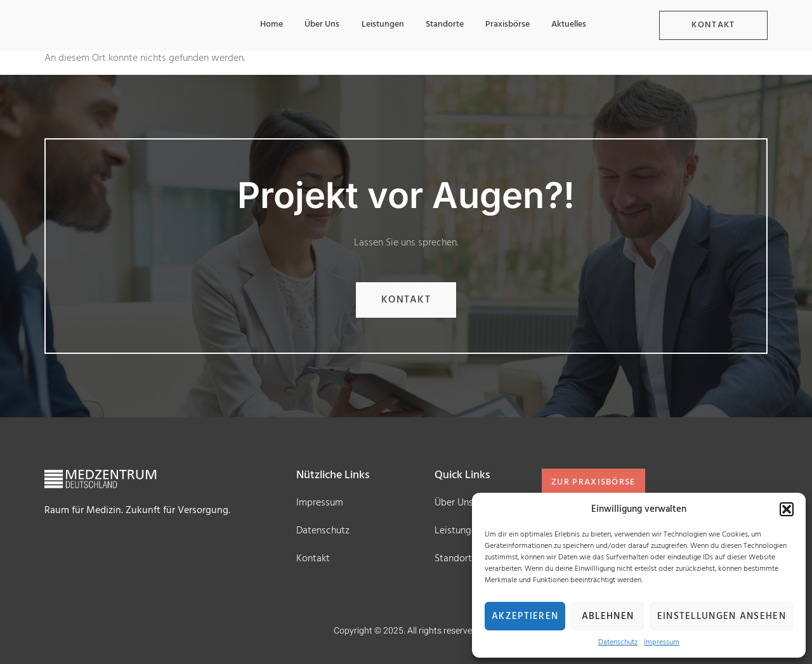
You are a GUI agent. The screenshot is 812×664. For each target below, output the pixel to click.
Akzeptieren (525, 616)
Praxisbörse (506, 25)
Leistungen (378, 25)
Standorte (442, 25)
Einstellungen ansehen (722, 616)
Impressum (662, 642)
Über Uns (317, 25)
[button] (787, 509)
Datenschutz (618, 642)
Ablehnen (608, 616)
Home (265, 25)
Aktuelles (568, 25)
